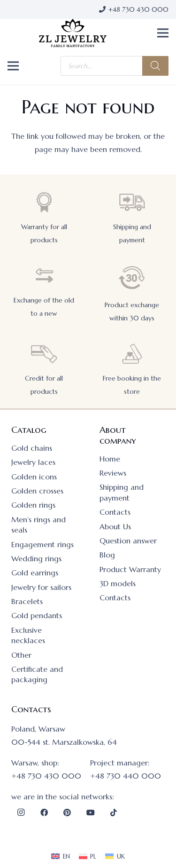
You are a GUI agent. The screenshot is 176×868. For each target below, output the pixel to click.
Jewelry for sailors (41, 587)
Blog (107, 555)
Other (21, 655)
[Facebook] (44, 812)
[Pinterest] (67, 812)
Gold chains (32, 448)
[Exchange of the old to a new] (44, 275)
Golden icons (34, 477)
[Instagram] (21, 812)
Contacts (115, 512)
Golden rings (33, 505)
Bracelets (27, 601)
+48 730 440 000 (126, 776)
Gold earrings (35, 573)
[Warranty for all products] (44, 202)
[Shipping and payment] (132, 202)
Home (110, 459)
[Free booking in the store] (132, 354)
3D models (118, 583)
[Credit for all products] (44, 354)
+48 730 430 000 (46, 776)
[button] (163, 33)
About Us (115, 526)
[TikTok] (114, 812)
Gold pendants (37, 615)
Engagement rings (42, 544)
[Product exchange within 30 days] (132, 278)
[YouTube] (91, 812)
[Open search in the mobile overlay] (115, 66)
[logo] (73, 33)
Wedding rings (36, 558)
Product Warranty (130, 569)
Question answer (128, 541)
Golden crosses (37, 491)
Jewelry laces (33, 462)
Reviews (113, 473)
